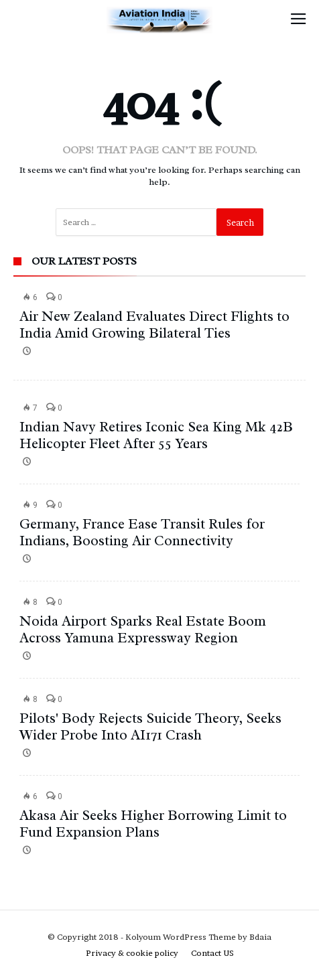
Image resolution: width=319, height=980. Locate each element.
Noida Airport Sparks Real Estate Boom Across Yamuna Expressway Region (143, 629)
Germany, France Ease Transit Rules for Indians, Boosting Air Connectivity (142, 532)
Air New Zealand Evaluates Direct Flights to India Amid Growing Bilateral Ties (154, 325)
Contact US (212, 953)
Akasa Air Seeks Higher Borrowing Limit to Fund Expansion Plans (153, 824)
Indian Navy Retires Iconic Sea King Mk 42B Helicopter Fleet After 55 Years (156, 435)
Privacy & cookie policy (132, 953)
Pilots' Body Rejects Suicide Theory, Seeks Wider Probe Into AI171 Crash (150, 726)
